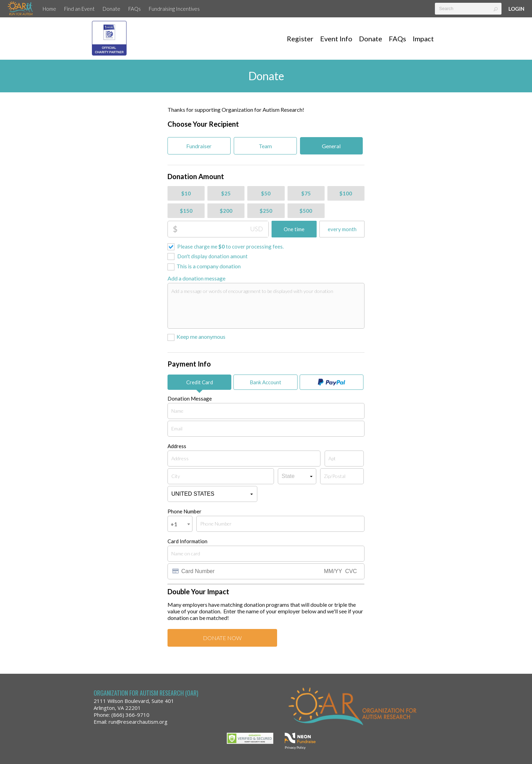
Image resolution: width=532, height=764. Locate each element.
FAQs (135, 9)
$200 (226, 211)
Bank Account (265, 382)
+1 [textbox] (174, 524)
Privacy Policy (295, 747)
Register (300, 39)
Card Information (187, 541)
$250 (266, 211)
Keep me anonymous (201, 337)
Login (516, 9)
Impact (423, 39)
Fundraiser (199, 146)
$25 (226, 193)
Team (265, 146)
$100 (346, 193)
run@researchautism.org (138, 722)
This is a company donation (209, 266)
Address (177, 446)
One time (294, 229)
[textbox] (468, 9)
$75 (306, 193)
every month (342, 229)
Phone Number (185, 511)
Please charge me (230, 246)
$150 (186, 211)
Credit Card (200, 382)
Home (49, 9)
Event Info (336, 39)
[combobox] (180, 524)
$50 (266, 193)
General (331, 146)
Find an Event (79, 9)
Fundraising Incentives (174, 9)
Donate (111, 9)
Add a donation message (196, 278)
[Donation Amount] (223, 229)
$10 (186, 193)
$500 (306, 211)
